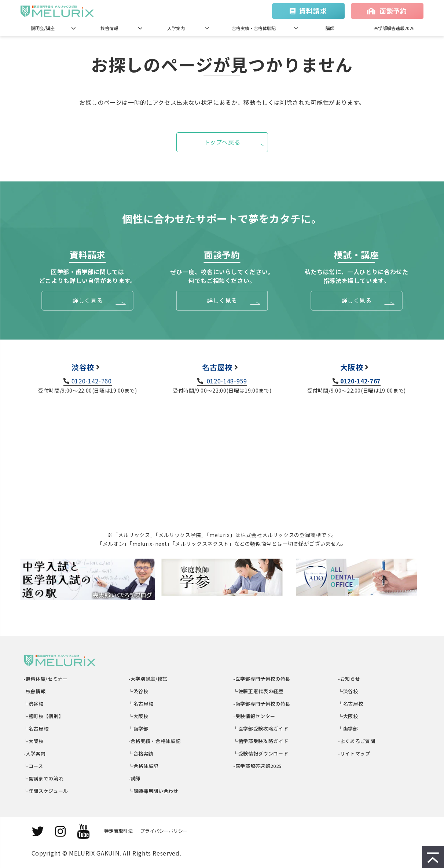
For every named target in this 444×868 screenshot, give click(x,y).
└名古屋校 (36, 729)
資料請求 (313, 11)
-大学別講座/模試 (148, 679)
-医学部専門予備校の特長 (262, 679)
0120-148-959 (226, 381)
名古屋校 (217, 367)
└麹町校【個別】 (44, 716)
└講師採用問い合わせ (154, 791)
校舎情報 (109, 28)
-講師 (135, 778)
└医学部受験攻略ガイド (261, 729)
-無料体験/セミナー (46, 679)
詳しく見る (87, 300)
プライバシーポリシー (164, 831)
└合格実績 (141, 753)
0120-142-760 (92, 381)
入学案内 (176, 28)
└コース (34, 766)
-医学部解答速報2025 (258, 766)
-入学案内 (35, 753)
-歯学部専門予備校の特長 (262, 704)
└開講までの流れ (44, 778)
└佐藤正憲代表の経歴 (259, 691)
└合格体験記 (144, 766)
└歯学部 (139, 729)
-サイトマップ (355, 753)
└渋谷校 (34, 704)
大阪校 (352, 367)
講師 (330, 28)
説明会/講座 (43, 28)
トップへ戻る (222, 142)
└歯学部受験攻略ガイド (261, 741)
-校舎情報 (35, 691)
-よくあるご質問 (357, 741)
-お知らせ (350, 679)
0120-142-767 (360, 381)
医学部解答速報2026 (394, 28)
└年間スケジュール (46, 791)
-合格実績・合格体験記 (155, 741)
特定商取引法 (118, 831)
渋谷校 (83, 367)
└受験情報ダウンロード (261, 753)
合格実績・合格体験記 (254, 28)
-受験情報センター (255, 716)
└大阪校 (34, 741)
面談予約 (393, 11)
